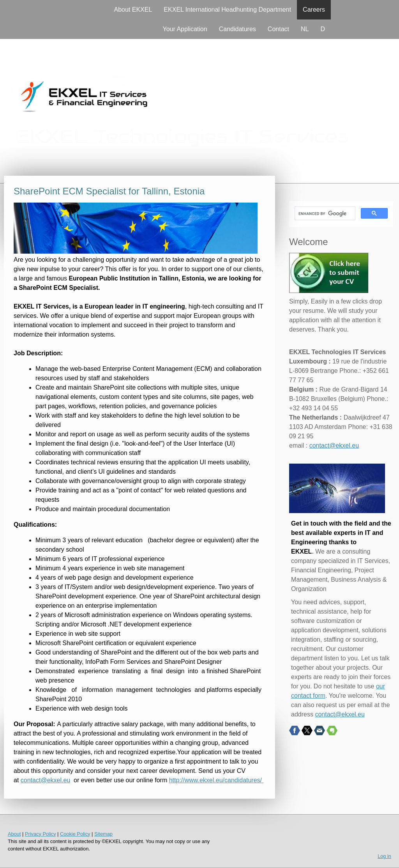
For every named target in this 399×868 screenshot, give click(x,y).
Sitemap (103, 834)
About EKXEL (133, 10)
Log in (384, 856)
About (14, 834)
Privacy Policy (41, 834)
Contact (278, 29)
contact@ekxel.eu (45, 780)
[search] (324, 213)
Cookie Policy (75, 834)
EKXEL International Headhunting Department (227, 10)
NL (305, 29)
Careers (314, 10)
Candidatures (237, 29)
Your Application (185, 29)
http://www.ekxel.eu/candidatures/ (216, 780)
